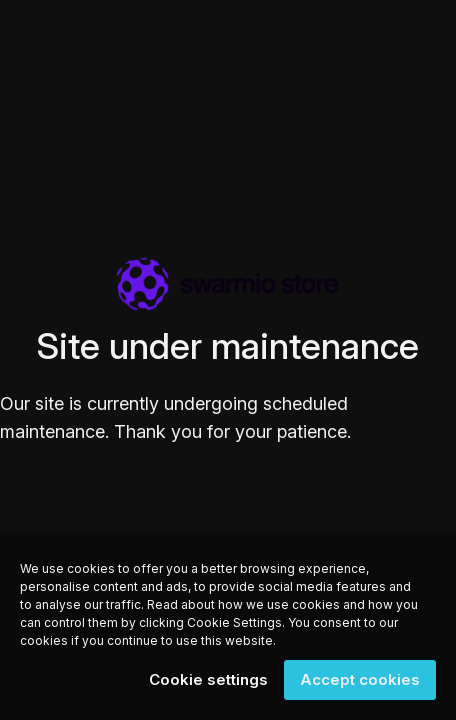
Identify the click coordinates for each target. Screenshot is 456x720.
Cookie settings (208, 679)
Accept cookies (360, 679)
